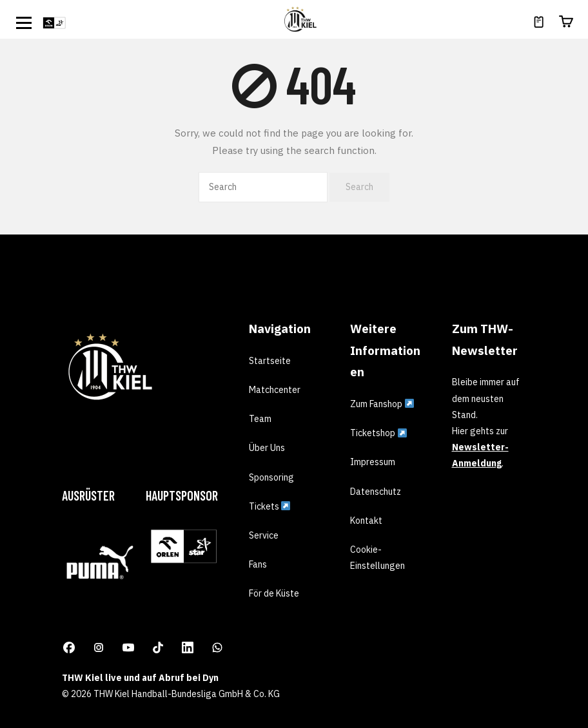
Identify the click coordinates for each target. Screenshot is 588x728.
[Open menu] (24, 23)
